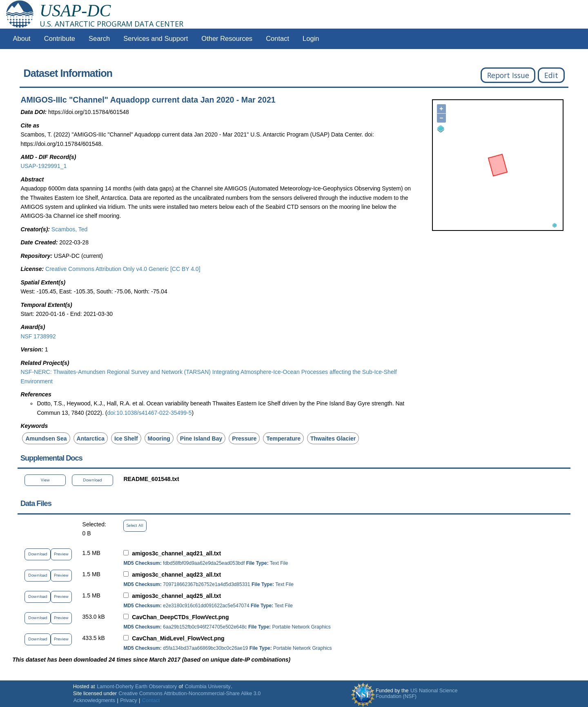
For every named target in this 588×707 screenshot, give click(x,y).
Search (99, 39)
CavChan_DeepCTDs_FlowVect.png (180, 617)
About (22, 39)
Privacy (128, 700)
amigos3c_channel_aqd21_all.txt (176, 553)
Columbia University (208, 687)
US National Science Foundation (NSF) (417, 694)
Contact (277, 39)
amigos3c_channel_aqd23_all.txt (176, 575)
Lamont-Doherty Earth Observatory (137, 687)
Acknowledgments (94, 700)
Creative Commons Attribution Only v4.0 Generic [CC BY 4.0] (123, 269)
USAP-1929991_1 (43, 166)
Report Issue (508, 75)
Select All (135, 525)
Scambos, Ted (69, 229)
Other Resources (227, 39)
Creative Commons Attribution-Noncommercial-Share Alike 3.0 (189, 694)
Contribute (60, 39)
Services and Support (156, 39)
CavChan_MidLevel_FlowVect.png (178, 638)
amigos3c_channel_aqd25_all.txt (176, 596)
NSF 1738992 (38, 336)
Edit (551, 75)
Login (311, 39)
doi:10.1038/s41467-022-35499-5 (149, 413)
